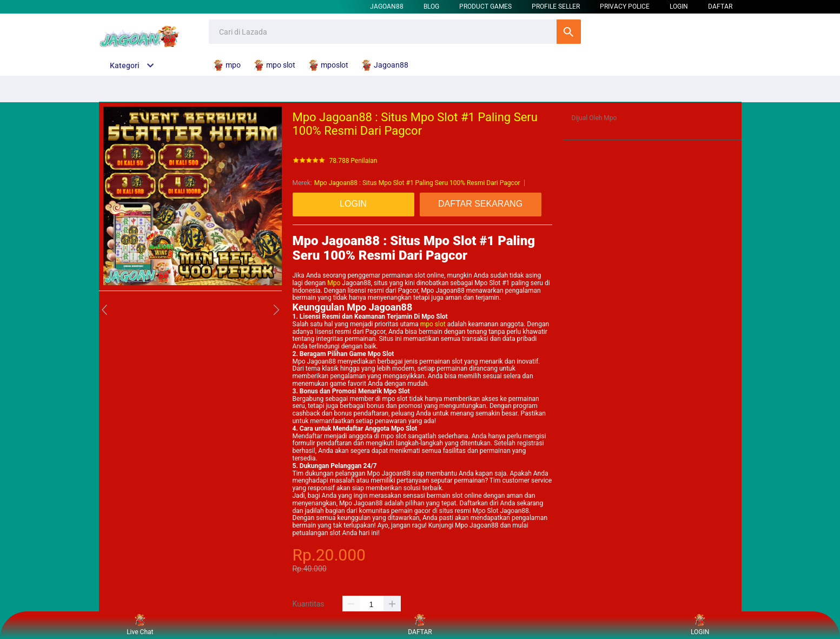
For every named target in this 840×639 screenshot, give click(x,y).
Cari (569, 32)
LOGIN (679, 6)
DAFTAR (720, 6)
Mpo (334, 283)
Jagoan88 (387, 6)
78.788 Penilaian (353, 161)
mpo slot (433, 324)
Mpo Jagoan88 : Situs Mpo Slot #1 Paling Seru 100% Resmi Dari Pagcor (417, 183)
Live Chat (140, 625)
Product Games (485, 6)
